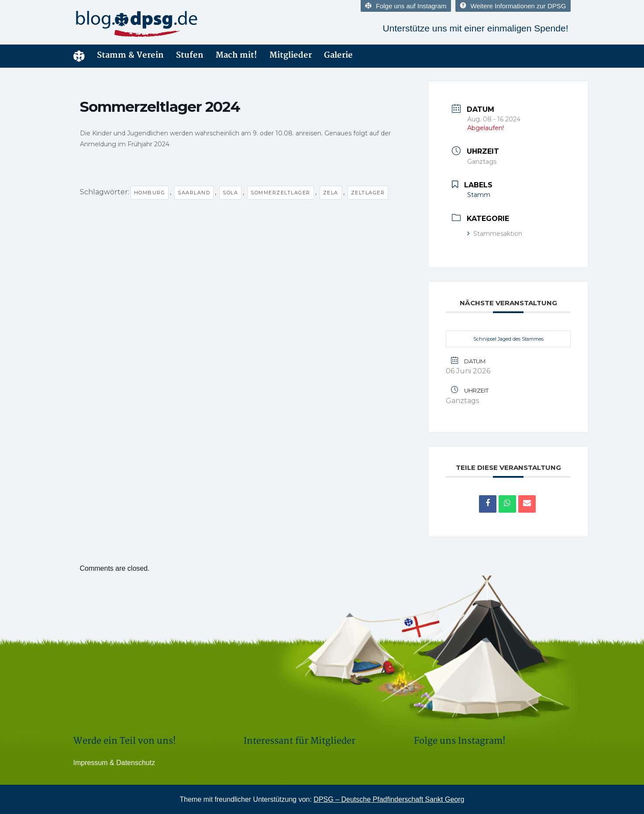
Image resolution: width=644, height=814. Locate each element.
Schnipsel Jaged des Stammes (508, 339)
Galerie (338, 55)
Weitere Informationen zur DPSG (513, 6)
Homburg (150, 193)
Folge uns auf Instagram (406, 6)
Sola (230, 193)
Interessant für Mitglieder (300, 741)
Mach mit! (236, 55)
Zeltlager (368, 193)
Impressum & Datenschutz (114, 763)
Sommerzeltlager (281, 193)
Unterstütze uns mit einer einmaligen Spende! (476, 28)
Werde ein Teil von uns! (125, 741)
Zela (331, 193)
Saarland (194, 193)
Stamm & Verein (130, 55)
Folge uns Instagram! (460, 741)
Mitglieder (291, 55)
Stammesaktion (498, 234)
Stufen (190, 55)
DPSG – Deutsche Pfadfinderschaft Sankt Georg (389, 799)
